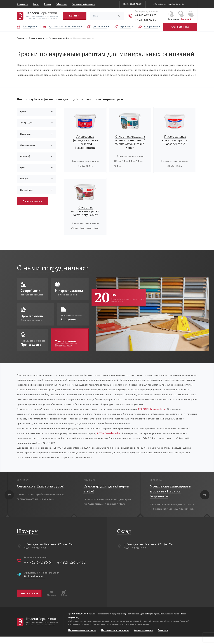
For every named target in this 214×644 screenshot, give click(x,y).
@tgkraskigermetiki (34, 584)
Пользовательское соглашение (82, 637)
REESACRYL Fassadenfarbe (156, 415)
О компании (22, 4)
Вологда (186, 19)
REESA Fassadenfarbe (111, 440)
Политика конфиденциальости (115, 637)
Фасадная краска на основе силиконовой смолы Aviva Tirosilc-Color (130, 142)
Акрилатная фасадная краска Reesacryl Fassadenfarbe (85, 142)
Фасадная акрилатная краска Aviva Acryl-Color (85, 211)
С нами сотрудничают (52, 268)
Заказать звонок (29, 601)
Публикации (61, 4)
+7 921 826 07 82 (145, 19)
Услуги (36, 4)
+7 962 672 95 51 (145, 15)
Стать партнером (180, 27)
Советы (47, 4)
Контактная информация (83, 4)
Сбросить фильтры (32, 201)
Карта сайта (163, 637)
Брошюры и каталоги (143, 637)
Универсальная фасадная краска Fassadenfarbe (175, 140)
